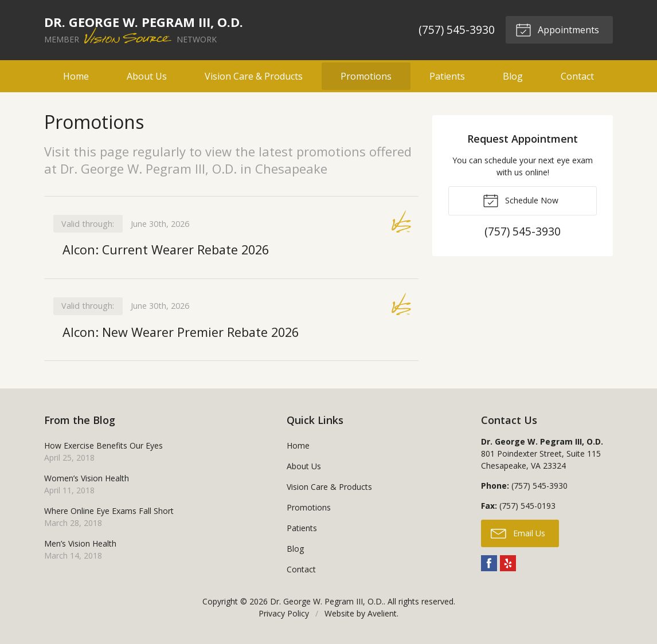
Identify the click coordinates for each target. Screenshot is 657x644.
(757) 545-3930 (457, 30)
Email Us (518, 533)
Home (76, 76)
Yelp (508, 564)
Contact (577, 76)
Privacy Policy (284, 614)
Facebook (489, 564)
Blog (513, 76)
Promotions (366, 76)
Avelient (382, 614)
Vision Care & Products (254, 76)
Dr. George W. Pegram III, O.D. (327, 602)
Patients (447, 76)
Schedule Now (521, 200)
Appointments (557, 29)
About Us (147, 76)
